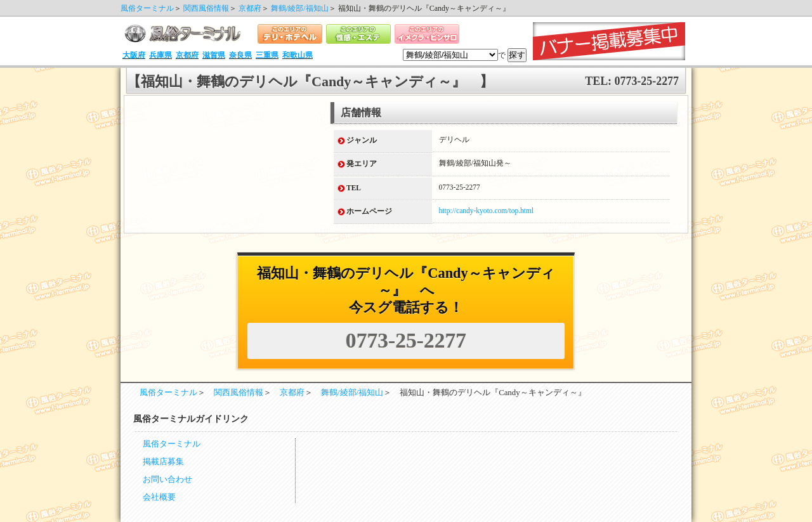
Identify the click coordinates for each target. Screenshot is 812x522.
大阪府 (134, 55)
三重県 (267, 55)
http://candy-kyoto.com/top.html (487, 211)
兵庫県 (160, 55)
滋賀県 (214, 55)
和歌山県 (298, 55)
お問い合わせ (167, 480)
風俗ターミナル (147, 8)
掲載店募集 (163, 462)
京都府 (250, 8)
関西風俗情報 (206, 8)
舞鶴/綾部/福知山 (300, 8)
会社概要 (159, 497)
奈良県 (240, 55)
